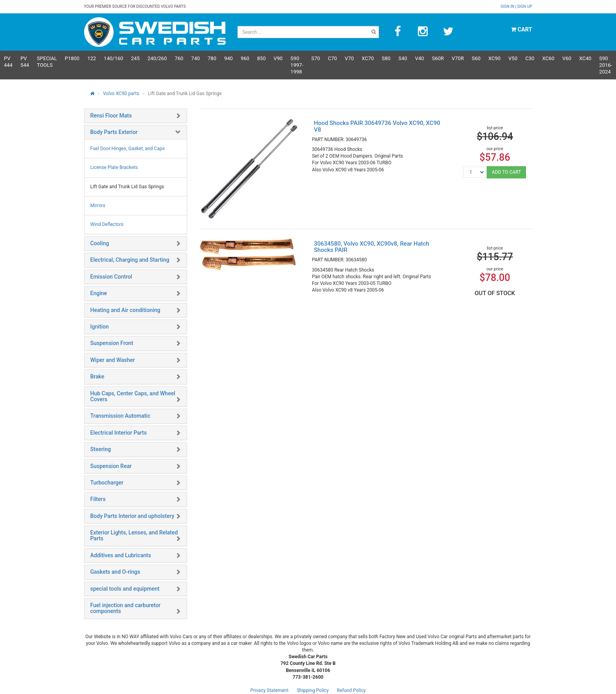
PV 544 (25, 62)
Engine (99, 293)
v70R (458, 58)
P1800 (72, 58)
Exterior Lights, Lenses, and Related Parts (134, 535)
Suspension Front (112, 343)
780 (212, 58)
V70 (349, 58)
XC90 (494, 58)
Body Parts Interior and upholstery (132, 516)
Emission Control (111, 277)
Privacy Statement (269, 690)
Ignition (100, 327)
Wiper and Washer (113, 360)
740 (195, 58)
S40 (403, 58)
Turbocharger (107, 483)
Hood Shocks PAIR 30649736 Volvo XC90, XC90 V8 (377, 126)
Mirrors (98, 206)
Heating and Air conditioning (125, 310)
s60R (438, 58)
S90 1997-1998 (297, 65)
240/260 (157, 58)
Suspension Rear (111, 466)
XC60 (548, 58)
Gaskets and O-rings (115, 572)
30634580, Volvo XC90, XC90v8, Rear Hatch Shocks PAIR (371, 247)
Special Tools (47, 62)
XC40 (585, 58)
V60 (567, 58)
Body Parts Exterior (114, 132)
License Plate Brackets (114, 167)
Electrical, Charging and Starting (130, 260)
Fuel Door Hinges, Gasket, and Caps (128, 149)
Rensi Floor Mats (111, 116)
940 (228, 58)
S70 (316, 58)
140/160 (113, 58)
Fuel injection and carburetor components (126, 608)
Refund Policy (351, 690)
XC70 (368, 58)
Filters (98, 499)
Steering (101, 449)
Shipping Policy (313, 690)
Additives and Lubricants (121, 555)
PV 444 (8, 62)
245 (135, 58)
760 (179, 58)
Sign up (525, 6)
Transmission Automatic (120, 416)
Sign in (508, 6)
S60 (476, 58)
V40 (420, 58)
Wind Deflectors (107, 224)
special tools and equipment (125, 589)
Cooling (100, 243)
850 (261, 58)
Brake (97, 376)
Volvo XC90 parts (121, 94)
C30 (530, 58)
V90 (278, 58)
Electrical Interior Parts (119, 433)
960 (245, 58)
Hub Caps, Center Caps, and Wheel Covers (133, 396)
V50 (513, 58)
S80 (386, 58)
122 (92, 58)
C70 (332, 58)
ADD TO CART (506, 172)
